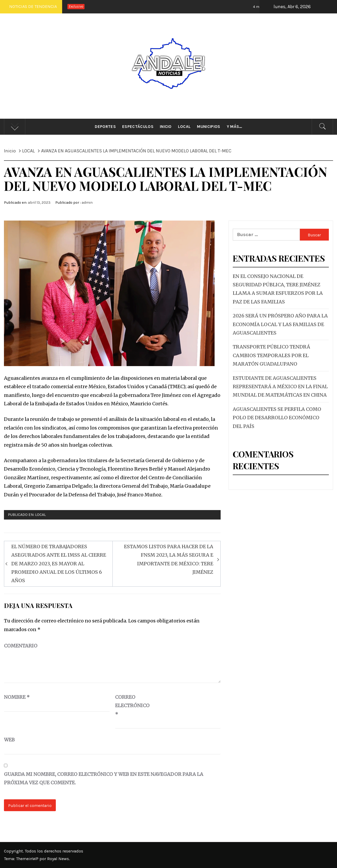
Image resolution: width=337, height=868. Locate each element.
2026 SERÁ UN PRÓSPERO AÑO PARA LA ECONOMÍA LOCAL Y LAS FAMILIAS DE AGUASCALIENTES (280, 324)
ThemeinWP (28, 859)
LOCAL (40, 515)
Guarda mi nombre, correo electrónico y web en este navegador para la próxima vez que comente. (104, 778)
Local (184, 127)
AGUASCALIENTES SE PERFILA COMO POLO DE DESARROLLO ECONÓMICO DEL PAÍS (277, 418)
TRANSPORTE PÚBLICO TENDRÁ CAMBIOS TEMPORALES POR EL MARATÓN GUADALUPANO (271, 355)
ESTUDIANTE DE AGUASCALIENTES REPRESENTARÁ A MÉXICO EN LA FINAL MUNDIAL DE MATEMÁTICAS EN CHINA (280, 387)
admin (87, 203)
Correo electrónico (128, 706)
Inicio (166, 127)
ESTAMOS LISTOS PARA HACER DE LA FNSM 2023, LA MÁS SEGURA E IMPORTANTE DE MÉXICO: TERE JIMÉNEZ (169, 559)
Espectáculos (138, 127)
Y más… (234, 127)
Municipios (209, 127)
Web (9, 740)
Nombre (17, 697)
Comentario (21, 646)
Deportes (105, 127)
